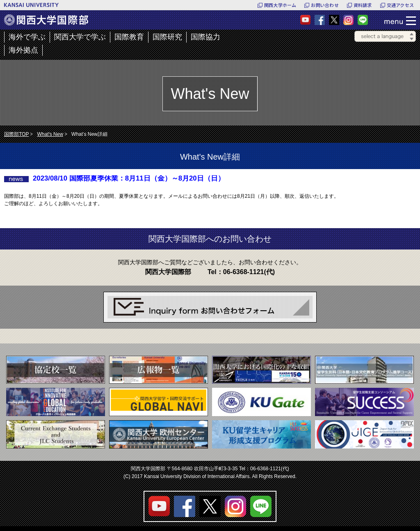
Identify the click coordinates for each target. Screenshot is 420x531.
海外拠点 (23, 50)
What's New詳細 (89, 134)
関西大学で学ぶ (80, 37)
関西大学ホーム (280, 5)
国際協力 (205, 37)
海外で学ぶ (27, 37)
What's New (50, 134)
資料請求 (363, 5)
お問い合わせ (325, 5)
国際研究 (167, 37)
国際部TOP (16, 134)
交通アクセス (400, 5)
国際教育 (129, 37)
